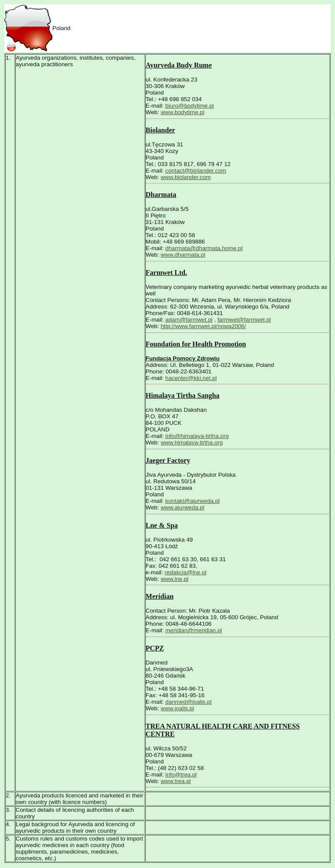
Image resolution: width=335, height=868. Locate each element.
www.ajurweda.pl (182, 507)
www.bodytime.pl (182, 112)
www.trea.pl (176, 781)
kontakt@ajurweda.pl (193, 501)
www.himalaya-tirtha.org (191, 442)
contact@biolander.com (196, 171)
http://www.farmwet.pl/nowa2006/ (203, 326)
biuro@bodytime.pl (190, 106)
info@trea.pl (181, 775)
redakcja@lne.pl (186, 572)
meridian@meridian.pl (194, 630)
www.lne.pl (174, 579)
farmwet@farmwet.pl (244, 320)
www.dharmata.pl (183, 255)
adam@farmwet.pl (189, 320)
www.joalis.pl (177, 708)
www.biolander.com (186, 177)
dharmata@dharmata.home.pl (204, 248)
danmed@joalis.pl (188, 702)
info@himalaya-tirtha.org (197, 436)
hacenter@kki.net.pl (191, 378)
